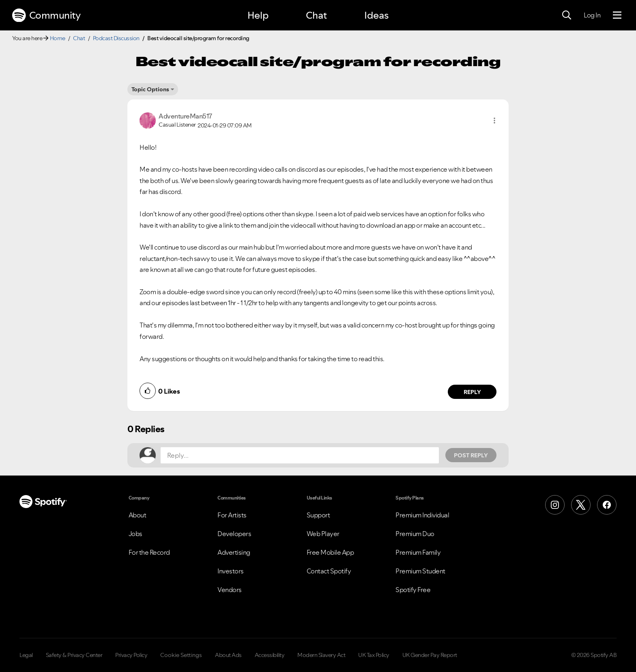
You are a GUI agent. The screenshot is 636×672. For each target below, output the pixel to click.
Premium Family (418, 552)
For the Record (149, 552)
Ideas (376, 15)
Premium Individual (422, 515)
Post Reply (471, 455)
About (138, 515)
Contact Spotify (329, 571)
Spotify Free (413, 590)
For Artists (232, 515)
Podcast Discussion (116, 38)
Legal (26, 655)
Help (258, 15)
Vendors (230, 590)
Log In (592, 15)
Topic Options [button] (150, 89)
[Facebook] (607, 505)
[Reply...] (300, 455)
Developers (234, 534)
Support (318, 515)
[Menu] (617, 15)
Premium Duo (415, 534)
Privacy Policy (131, 655)
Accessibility (270, 655)
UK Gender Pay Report (430, 655)
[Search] (567, 15)
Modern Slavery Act (321, 655)
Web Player (323, 534)
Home (58, 38)
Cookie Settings (181, 655)
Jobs (135, 534)
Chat (316, 15)
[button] (494, 121)
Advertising (234, 552)
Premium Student (420, 571)
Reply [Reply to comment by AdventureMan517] (472, 392)
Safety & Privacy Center (74, 655)
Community (46, 15)
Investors (231, 571)
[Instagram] (555, 505)
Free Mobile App (330, 552)
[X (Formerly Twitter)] (581, 505)
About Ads (228, 655)
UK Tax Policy (374, 655)
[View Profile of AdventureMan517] (185, 116)
